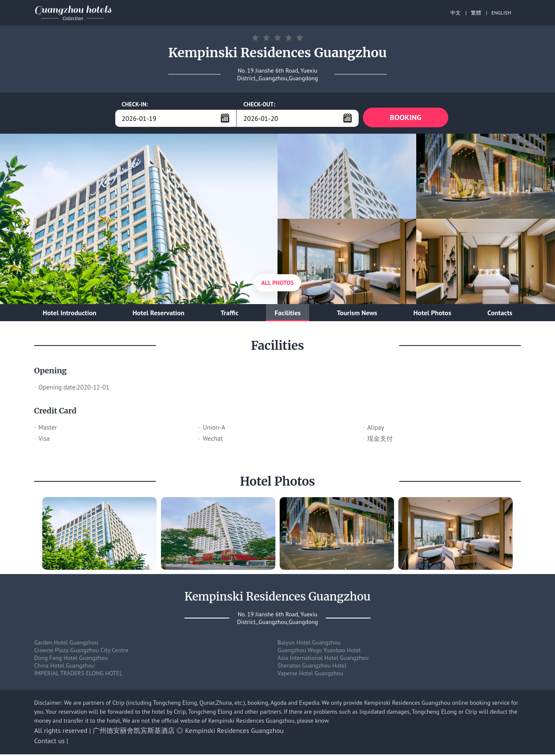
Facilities (288, 314)
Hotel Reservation (158, 314)
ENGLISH (501, 13)
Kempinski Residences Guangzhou (235, 732)
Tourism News (357, 314)
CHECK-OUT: (259, 104)
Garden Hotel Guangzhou (66, 644)
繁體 (476, 13)
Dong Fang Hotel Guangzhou (71, 659)
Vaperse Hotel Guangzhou (310, 675)
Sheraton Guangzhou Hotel (312, 667)
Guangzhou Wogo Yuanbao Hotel (319, 652)
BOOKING (406, 118)
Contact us (50, 742)
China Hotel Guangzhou (64, 667)
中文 (456, 13)
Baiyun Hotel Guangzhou (309, 644)
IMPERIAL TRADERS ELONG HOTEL (78, 675)
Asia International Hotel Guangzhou (323, 659)
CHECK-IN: (135, 104)
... (225, 118)
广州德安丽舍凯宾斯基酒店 (134, 732)
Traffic (230, 314)
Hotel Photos (432, 314)
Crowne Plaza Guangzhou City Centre (81, 652)
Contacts (500, 314)
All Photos (277, 284)
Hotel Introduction (70, 314)
